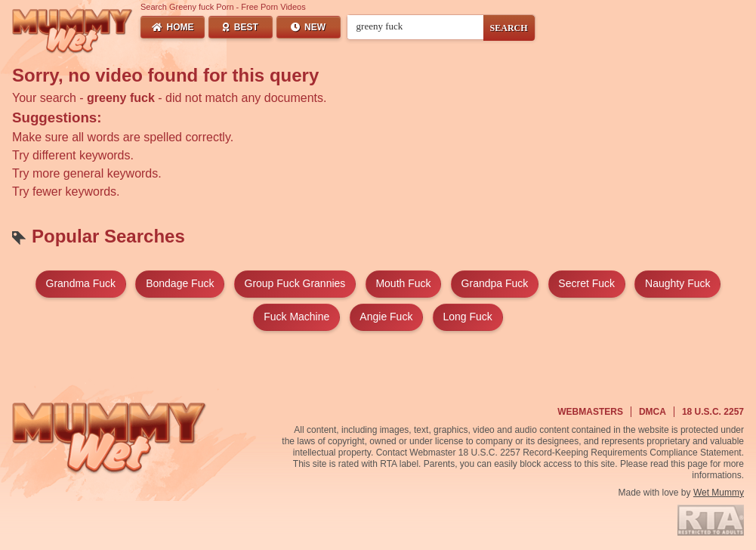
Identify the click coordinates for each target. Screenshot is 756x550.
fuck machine (296, 317)
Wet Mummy (719, 493)
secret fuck (586, 283)
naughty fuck (677, 283)
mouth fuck (403, 283)
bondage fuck (180, 283)
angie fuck (386, 317)
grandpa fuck (495, 283)
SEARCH (509, 28)
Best (241, 27)
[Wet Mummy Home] (73, 32)
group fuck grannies (295, 283)
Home (173, 27)
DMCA (653, 412)
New (308, 27)
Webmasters (590, 412)
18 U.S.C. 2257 (713, 412)
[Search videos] (415, 26)
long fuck (467, 317)
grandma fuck (81, 283)
